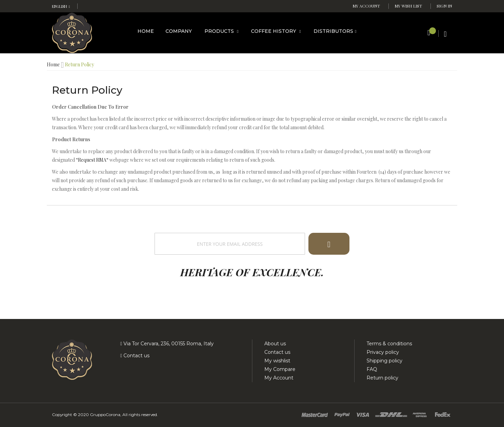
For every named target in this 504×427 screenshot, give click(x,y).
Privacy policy (383, 352)
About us (275, 344)
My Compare (280, 369)
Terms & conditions (389, 344)
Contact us (136, 356)
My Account (366, 6)
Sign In (444, 6)
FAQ (372, 369)
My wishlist (277, 361)
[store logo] (72, 32)
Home (53, 64)
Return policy (382, 378)
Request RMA (92, 160)
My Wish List (408, 6)
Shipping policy (384, 361)
